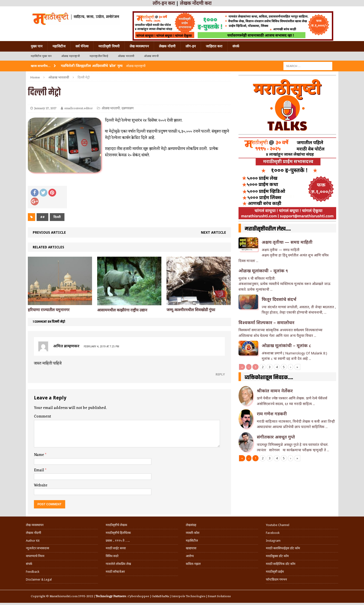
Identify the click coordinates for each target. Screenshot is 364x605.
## (42, 217)
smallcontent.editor (78, 108)
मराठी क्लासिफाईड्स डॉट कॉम (283, 548)
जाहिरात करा (214, 46)
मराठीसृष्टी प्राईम (275, 572)
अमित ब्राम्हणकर (66, 346)
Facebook (273, 533)
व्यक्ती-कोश (193, 533)
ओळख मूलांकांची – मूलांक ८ (286, 345)
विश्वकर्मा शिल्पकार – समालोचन (266, 322)
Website (41, 485)
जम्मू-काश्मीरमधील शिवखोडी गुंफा (191, 310)
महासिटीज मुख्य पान (41, 56)
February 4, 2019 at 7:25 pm (101, 346)
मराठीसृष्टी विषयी (109, 46)
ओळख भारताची (126, 56)
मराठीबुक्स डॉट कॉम (277, 556)
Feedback (33, 572)
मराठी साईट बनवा (116, 548)
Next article (213, 232)
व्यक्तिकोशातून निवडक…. (269, 378)
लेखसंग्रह (191, 525)
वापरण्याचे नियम (35, 556)
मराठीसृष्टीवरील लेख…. (268, 229)
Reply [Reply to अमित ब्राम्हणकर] (220, 374)
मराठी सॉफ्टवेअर (115, 572)
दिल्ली (57, 217)
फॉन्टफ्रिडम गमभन (276, 579)
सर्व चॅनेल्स (82, 46)
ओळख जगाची (151, 56)
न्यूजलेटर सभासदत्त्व (37, 548)
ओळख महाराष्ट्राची (71, 56)
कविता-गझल (193, 564)
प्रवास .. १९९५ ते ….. (118, 541)
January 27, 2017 (45, 108)
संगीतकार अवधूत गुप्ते (276, 437)
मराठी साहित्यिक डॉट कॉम (281, 564)
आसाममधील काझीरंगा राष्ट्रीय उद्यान (122, 310)
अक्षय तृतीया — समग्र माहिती (287, 242)
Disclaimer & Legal (39, 579)
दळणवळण (127, 108)
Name (39, 455)
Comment (42, 417)
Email (39, 470)
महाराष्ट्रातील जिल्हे (99, 56)
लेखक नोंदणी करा (196, 3)
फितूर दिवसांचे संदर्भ (279, 299)
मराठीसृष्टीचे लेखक (116, 525)
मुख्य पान (37, 46)
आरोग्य (190, 556)
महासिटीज (59, 46)
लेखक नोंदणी (167, 46)
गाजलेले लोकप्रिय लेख (118, 564)
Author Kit (33, 541)
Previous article (49, 232)
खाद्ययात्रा (191, 548)
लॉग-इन (191, 46)
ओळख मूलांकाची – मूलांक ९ (263, 271)
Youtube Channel (278, 525)
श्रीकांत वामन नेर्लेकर (275, 391)
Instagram (273, 541)
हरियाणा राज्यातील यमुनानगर (49, 310)
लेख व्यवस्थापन (139, 46)
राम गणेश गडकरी (272, 414)
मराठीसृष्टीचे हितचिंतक (118, 533)
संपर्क (236, 46)
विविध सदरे (112, 556)
